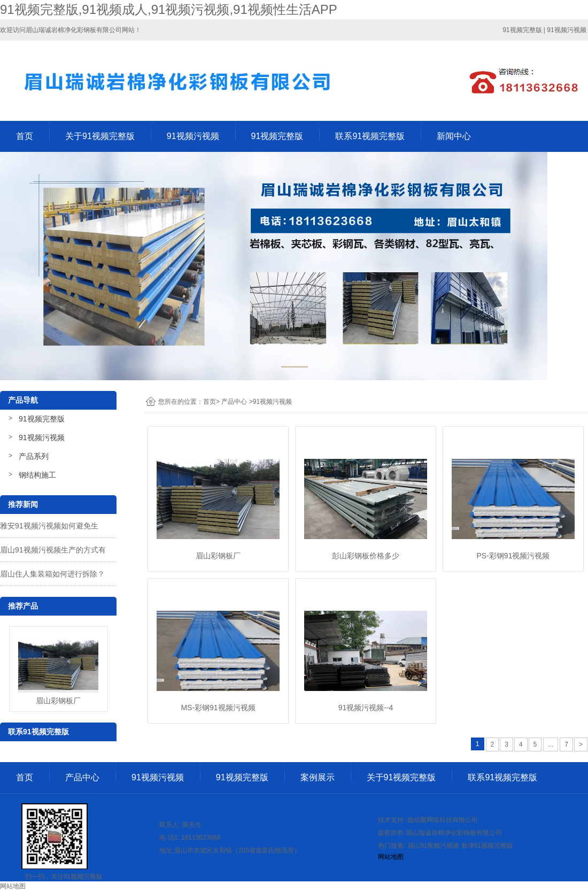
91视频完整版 (277, 136)
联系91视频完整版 (370, 136)
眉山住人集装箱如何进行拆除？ (52, 574)
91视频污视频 (193, 136)
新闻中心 (454, 136)
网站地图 (391, 857)
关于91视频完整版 (100, 136)
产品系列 (34, 456)
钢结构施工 (37, 475)
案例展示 (318, 777)
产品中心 (234, 402)
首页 (25, 136)
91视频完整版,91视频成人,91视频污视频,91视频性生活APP (169, 9)
